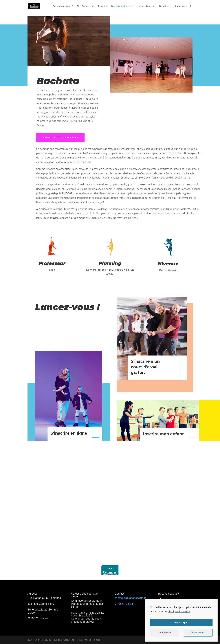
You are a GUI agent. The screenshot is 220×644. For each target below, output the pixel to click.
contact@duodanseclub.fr (130, 598)
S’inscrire (163, 6)
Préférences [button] (198, 633)
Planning (103, 6)
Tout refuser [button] (165, 633)
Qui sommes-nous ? (63, 6)
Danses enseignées (121, 6)
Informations (145, 6)
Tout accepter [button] (181, 622)
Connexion (181, 6)
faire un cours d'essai (60, 138)
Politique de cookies (179, 611)
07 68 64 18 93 (124, 604)
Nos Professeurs (86, 6)
